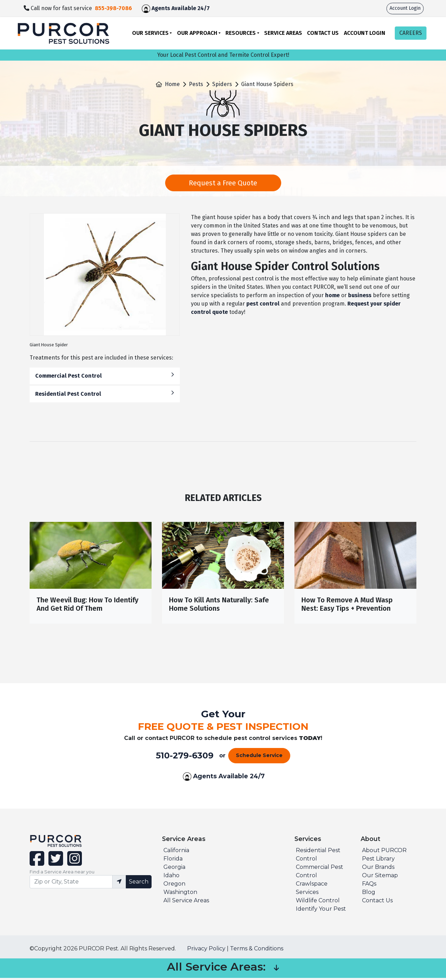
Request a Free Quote (223, 183)
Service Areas (283, 33)
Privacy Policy (206, 951)
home (332, 295)
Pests (196, 84)
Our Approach (197, 33)
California (176, 852)
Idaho (171, 877)
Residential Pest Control (105, 393)
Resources (241, 33)
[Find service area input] (71, 883)
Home (172, 84)
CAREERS (411, 33)
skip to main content (4, 0)
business (360, 295)
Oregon (174, 886)
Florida (173, 861)
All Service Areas (186, 902)
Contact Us (323, 33)
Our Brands (378, 869)
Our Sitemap (380, 877)
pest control (263, 304)
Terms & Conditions (257, 951)
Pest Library (378, 861)
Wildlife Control (318, 902)
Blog (369, 894)
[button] (276, 970)
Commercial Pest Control (105, 375)
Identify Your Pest (321, 911)
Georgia (174, 869)
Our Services (150, 33)
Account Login (405, 8)
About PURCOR (384, 852)
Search (139, 883)
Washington (180, 894)
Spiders (222, 84)
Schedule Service (259, 757)
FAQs (369, 886)
